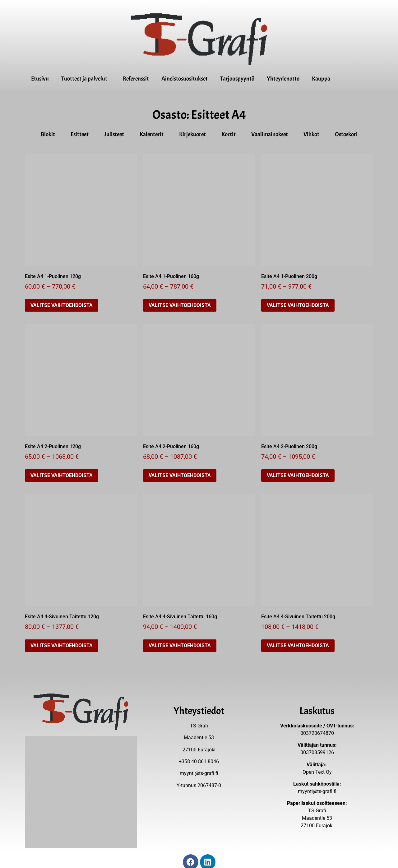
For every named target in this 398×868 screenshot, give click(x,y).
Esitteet (81, 134)
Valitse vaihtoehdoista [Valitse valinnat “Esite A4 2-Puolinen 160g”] (180, 475)
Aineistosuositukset (185, 79)
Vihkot (313, 134)
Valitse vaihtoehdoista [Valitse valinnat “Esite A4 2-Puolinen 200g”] (298, 475)
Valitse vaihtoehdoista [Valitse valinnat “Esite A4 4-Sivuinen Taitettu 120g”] (62, 645)
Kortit (230, 134)
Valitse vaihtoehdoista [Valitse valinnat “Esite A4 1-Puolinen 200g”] (298, 305)
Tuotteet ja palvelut (86, 79)
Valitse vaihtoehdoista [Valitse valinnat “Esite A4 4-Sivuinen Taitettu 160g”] (180, 645)
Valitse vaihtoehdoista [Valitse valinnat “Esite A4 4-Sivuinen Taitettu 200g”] (298, 645)
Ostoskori (346, 134)
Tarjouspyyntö (237, 79)
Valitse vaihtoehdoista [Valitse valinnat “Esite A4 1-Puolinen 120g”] (62, 305)
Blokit (49, 134)
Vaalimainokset (271, 134)
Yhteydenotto (283, 79)
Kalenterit (153, 134)
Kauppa (321, 79)
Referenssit (136, 79)
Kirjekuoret (194, 134)
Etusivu (40, 79)
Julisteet (116, 134)
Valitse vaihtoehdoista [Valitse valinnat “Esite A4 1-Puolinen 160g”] (180, 305)
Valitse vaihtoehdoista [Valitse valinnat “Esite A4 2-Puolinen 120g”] (62, 475)
